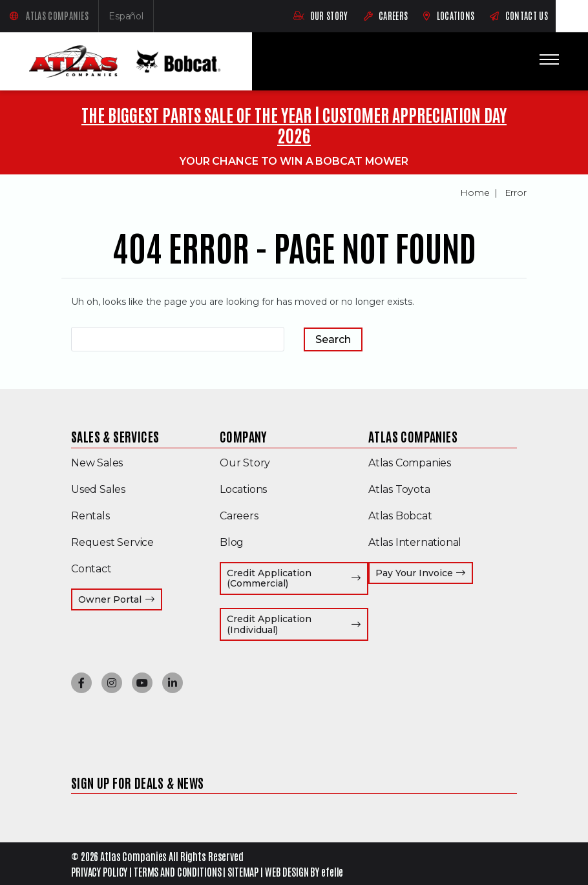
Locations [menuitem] (243, 489)
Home (475, 193)
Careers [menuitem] (239, 516)
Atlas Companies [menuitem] (413, 436)
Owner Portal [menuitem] (120, 599)
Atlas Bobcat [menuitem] (400, 516)
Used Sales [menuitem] (98, 489)
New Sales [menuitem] (97, 463)
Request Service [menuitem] (112, 542)
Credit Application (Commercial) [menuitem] (298, 578)
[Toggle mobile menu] (549, 59)
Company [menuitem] (244, 436)
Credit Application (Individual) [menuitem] (298, 624)
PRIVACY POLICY (99, 871)
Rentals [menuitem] (90, 516)
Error (516, 193)
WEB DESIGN (287, 871)
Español (131, 19)
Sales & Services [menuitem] (115, 436)
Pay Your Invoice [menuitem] (425, 573)
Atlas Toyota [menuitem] (399, 489)
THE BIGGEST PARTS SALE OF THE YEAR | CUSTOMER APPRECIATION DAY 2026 (294, 124)
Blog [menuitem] (232, 542)
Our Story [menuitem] (245, 463)
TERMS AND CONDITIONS (178, 871)
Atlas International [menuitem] (415, 542)
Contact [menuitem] (91, 569)
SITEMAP (243, 871)
